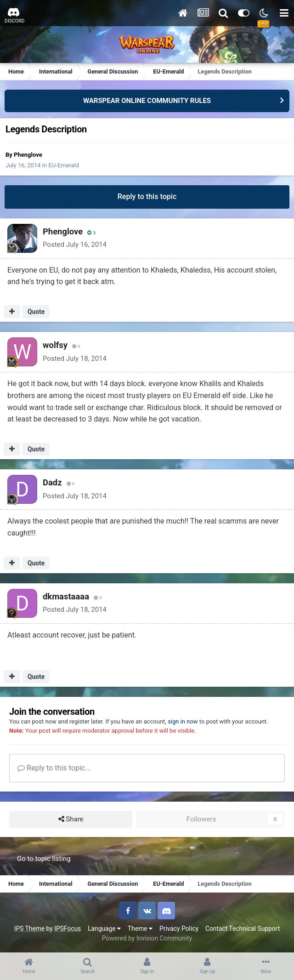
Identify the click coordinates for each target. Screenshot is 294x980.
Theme (140, 929)
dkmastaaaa (66, 596)
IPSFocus (68, 929)
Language (104, 929)
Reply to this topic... (54, 768)
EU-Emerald (64, 165)
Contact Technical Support (243, 929)
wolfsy (55, 345)
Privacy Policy (179, 929)
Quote (36, 312)
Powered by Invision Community (147, 938)
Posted (75, 245)
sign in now (183, 721)
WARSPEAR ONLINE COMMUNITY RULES (147, 101)
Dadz (52, 482)
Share (71, 819)
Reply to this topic (147, 197)
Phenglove (28, 155)
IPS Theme (29, 929)
